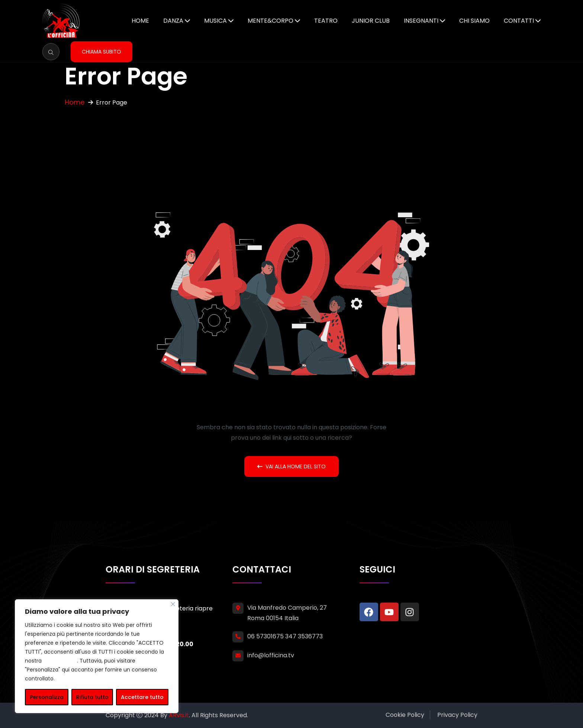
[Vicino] (173, 604)
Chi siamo (474, 21)
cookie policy (60, 661)
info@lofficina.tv (271, 655)
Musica (215, 21)
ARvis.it (179, 715)
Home (140, 21)
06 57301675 (265, 636)
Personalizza (47, 697)
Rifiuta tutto (92, 697)
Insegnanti (421, 21)
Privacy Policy (457, 715)
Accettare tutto (142, 697)
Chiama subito (102, 52)
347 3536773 (304, 636)
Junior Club (371, 21)
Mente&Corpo (270, 21)
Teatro (326, 21)
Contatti (519, 21)
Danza (173, 21)
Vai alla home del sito (291, 466)
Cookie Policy (405, 715)
